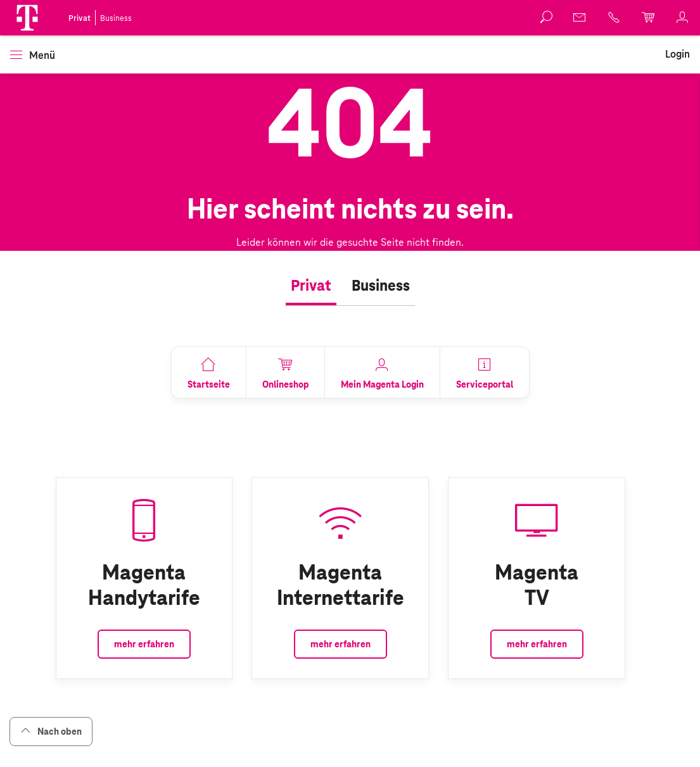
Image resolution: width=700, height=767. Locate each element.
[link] (580, 17)
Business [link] (116, 18)
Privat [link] (80, 18)
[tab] (311, 286)
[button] (27, 18)
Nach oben (51, 731)
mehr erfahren (144, 644)
